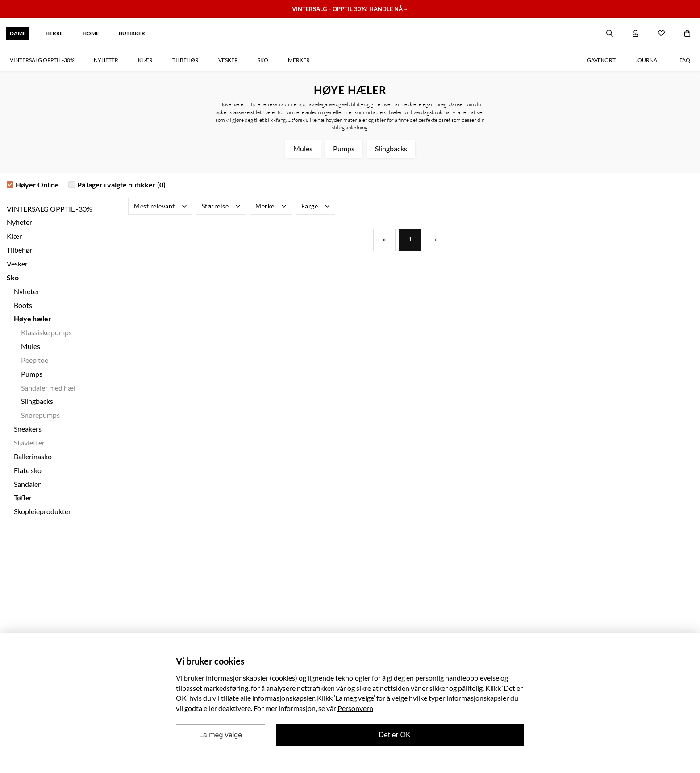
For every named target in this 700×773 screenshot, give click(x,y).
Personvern (355, 708)
